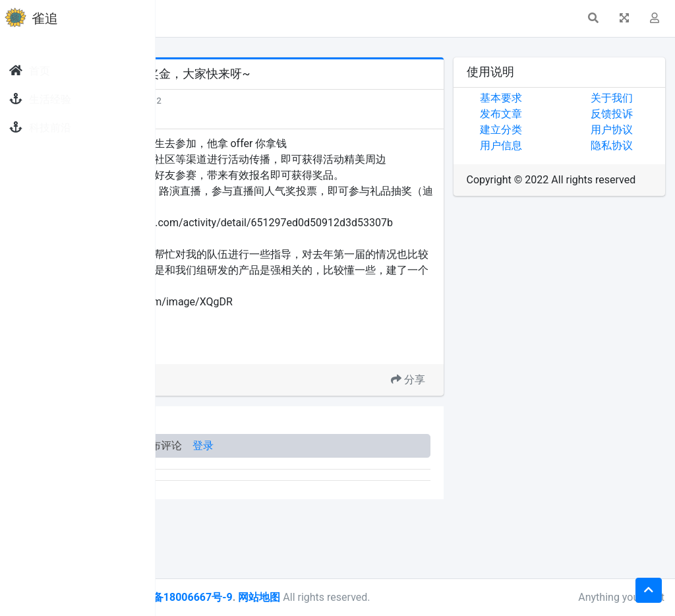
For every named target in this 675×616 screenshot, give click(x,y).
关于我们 (639, 98)
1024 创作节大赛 (275, 427)
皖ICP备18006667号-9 (343, 597)
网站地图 (424, 597)
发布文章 (556, 114)
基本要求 (556, 98)
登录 (368, 525)
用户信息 (556, 145)
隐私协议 (639, 145)
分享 (463, 459)
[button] (185, 18)
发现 (223, 101)
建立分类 (556, 130)
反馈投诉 (639, 114)
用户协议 (639, 130)
